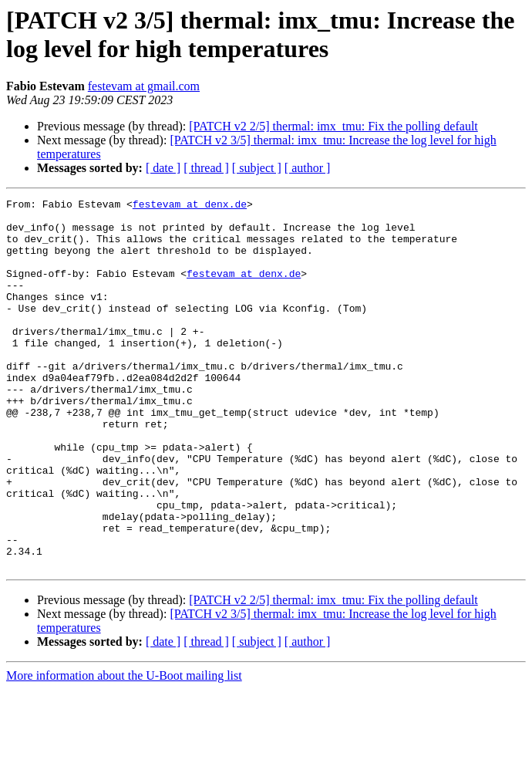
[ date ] (163, 168)
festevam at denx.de (190, 206)
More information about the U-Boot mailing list (124, 749)
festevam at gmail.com (144, 86)
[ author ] (308, 168)
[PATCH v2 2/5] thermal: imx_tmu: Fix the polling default (333, 126)
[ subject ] (257, 168)
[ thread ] (206, 168)
